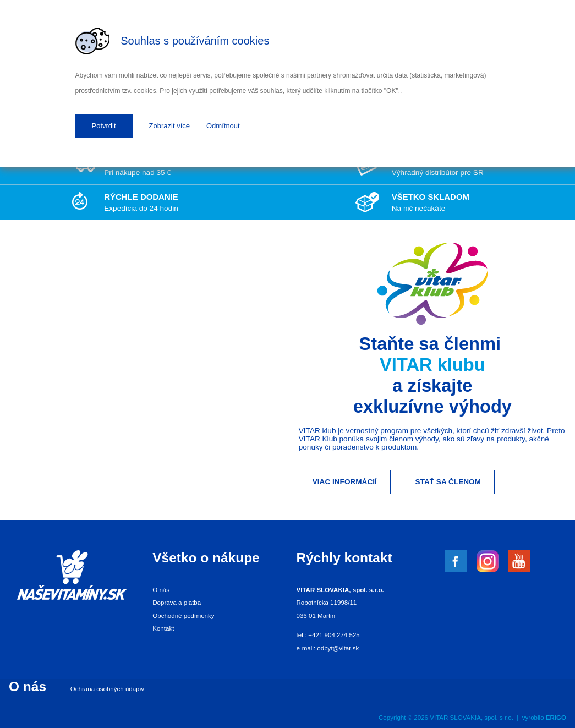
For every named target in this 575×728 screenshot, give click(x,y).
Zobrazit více (169, 126)
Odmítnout (223, 126)
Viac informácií (345, 482)
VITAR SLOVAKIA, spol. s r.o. (472, 718)
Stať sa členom (448, 482)
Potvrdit (104, 126)
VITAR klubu (432, 365)
